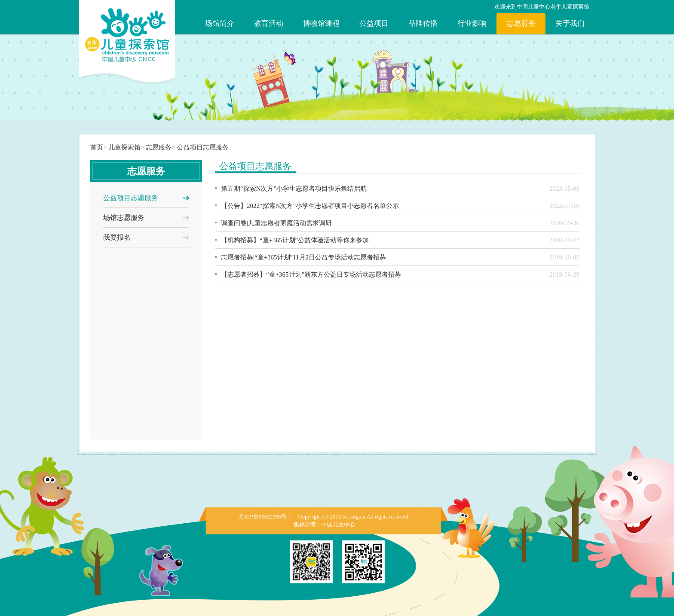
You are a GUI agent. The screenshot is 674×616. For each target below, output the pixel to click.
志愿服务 (521, 23)
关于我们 (570, 23)
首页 (97, 147)
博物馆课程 (321, 23)
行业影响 (472, 23)
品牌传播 (423, 23)
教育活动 (269, 23)
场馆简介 (220, 23)
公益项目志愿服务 (203, 147)
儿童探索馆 (124, 147)
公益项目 (374, 23)
